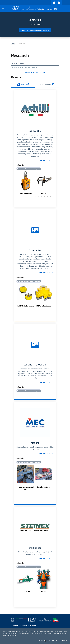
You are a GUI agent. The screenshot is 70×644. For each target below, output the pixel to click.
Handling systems (43, 488)
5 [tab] (33, 197)
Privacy (42, 641)
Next (55, 183)
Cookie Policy (52, 641)
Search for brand (18, 64)
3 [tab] (27, 197)
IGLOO (43, 593)
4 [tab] (30, 197)
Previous (15, 183)
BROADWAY (26, 593)
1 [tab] (21, 197)
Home (13, 44)
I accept (64, 641)
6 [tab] (36, 197)
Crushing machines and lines (26, 489)
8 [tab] (42, 197)
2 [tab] (24, 197)
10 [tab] (48, 197)
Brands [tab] (23, 85)
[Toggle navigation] (3, 8)
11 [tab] (51, 197)
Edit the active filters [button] (35, 72)
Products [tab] (47, 85)
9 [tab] (45, 197)
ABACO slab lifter (26, 194)
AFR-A (43, 194)
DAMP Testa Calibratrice (26, 307)
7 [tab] (39, 197)
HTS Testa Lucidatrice (43, 307)
